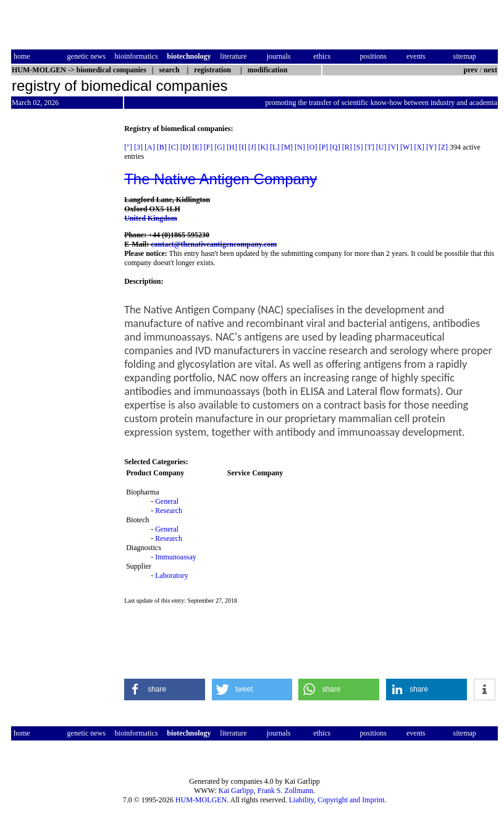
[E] (197, 147)
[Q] (335, 147)
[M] (287, 147)
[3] (138, 147)
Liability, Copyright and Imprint (337, 800)
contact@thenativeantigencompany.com (214, 244)
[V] (393, 147)
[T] (369, 147)
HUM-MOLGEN (201, 800)
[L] (275, 147)
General (167, 501)
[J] (252, 147)
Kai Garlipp (236, 791)
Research (169, 511)
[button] (165, 690)
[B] (162, 147)
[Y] (431, 147)
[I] (243, 147)
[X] (419, 147)
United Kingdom (151, 218)
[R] (347, 147)
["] (128, 147)
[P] (323, 147)
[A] (150, 147)
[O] (312, 147)
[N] (300, 147)
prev (471, 70)
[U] (381, 147)
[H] (232, 147)
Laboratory (171, 575)
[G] (220, 147)
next (490, 70)
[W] (406, 147)
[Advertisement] (63, 310)
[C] (174, 147)
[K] (263, 147)
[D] (186, 147)
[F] (208, 147)
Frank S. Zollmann (285, 791)
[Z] (443, 147)
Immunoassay (176, 557)
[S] (359, 147)
